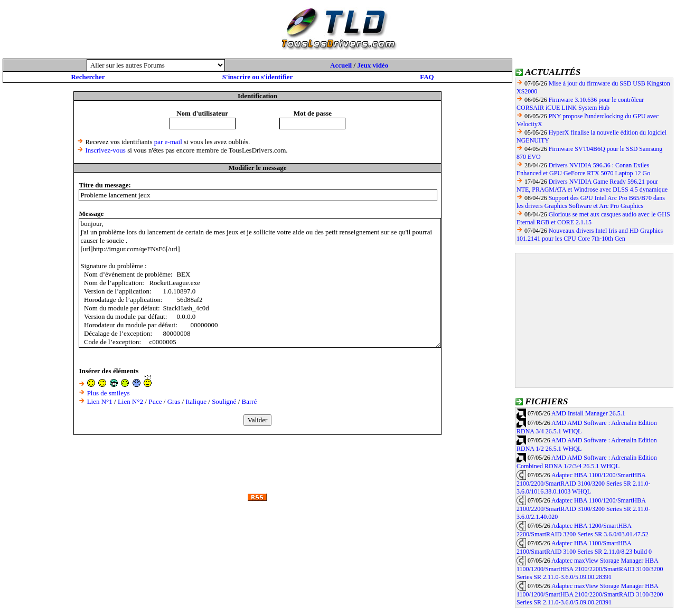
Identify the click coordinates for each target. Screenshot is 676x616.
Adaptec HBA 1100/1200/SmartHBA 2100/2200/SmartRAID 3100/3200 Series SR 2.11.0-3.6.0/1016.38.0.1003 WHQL (584, 484)
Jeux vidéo (373, 65)
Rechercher (88, 77)
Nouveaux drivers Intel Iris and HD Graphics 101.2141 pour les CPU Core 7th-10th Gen (590, 235)
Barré (250, 401)
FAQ (427, 77)
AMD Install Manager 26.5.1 (588, 413)
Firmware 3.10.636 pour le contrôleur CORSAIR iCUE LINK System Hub (580, 104)
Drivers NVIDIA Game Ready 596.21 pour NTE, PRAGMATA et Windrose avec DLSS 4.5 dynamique (592, 186)
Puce (155, 401)
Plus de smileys (109, 393)
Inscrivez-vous (105, 150)
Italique (196, 401)
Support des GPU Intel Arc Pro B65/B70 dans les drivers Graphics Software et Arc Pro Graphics (591, 202)
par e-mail (168, 142)
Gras (174, 401)
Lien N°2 (130, 401)
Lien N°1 (100, 401)
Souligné (224, 401)
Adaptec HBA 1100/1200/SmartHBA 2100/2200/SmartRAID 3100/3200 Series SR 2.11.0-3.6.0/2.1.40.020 (584, 509)
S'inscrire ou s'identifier (257, 77)
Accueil (341, 65)
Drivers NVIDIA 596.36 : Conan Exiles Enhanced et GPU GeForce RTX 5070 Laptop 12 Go (583, 169)
